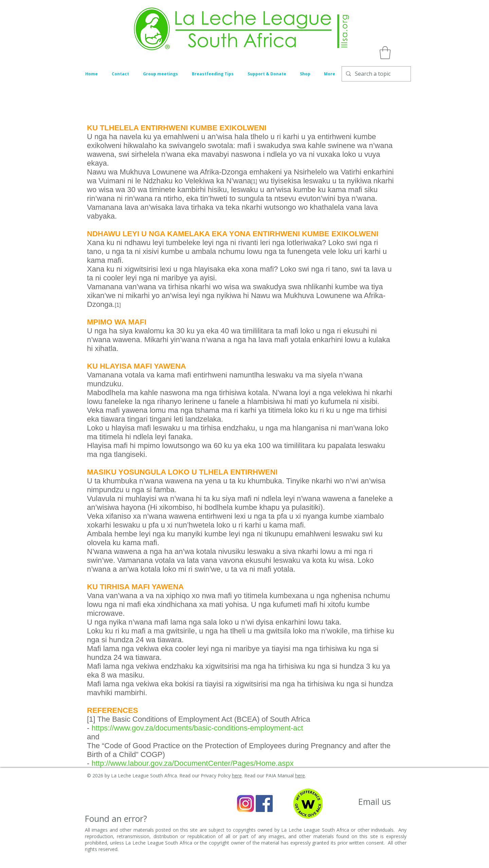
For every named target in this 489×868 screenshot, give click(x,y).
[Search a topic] (376, 74)
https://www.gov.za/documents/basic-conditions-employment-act (197, 728)
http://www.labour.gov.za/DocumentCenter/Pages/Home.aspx (193, 763)
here (237, 775)
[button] (385, 53)
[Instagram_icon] (246, 804)
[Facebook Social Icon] (264, 804)
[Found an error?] (116, 819)
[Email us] (374, 802)
